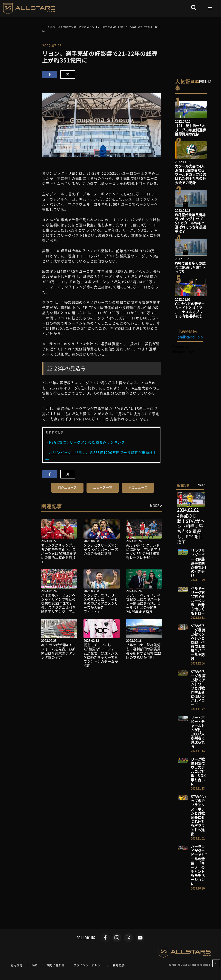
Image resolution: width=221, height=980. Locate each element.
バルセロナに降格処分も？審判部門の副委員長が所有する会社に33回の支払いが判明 (144, 651)
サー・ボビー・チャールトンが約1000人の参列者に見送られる (198, 732)
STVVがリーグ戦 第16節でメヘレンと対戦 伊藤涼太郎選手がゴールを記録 (198, 642)
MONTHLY (205, 81)
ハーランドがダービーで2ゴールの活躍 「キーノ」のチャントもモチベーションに (199, 865)
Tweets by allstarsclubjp (183, 349)
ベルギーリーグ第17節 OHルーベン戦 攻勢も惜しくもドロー (198, 601)
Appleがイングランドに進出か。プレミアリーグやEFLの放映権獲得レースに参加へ (143, 551)
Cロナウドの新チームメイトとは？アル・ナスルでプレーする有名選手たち (190, 310)
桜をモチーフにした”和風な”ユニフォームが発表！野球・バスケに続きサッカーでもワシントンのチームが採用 (101, 655)
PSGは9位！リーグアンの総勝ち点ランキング (87, 442)
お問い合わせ (55, 965)
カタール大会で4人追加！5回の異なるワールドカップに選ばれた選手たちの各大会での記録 (190, 174)
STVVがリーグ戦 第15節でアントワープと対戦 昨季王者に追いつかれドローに (199, 688)
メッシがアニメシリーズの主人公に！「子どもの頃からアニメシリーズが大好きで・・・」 (101, 603)
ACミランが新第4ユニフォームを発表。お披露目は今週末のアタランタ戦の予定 (58, 651)
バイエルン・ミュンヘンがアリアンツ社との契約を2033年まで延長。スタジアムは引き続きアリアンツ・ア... (58, 603)
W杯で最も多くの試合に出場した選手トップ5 (190, 267)
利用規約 (17, 965)
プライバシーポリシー (89, 965)
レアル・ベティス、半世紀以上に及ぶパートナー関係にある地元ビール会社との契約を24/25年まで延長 (143, 603)
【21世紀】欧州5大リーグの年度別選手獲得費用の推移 (190, 130)
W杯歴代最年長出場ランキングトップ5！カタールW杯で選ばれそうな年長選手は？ (190, 223)
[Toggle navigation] (210, 8)
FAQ (34, 965)
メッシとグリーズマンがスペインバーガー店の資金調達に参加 (101, 549)
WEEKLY (196, 81)
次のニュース (138, 487)
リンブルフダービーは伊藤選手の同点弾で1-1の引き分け (199, 563)
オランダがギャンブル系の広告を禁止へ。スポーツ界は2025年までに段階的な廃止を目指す (59, 553)
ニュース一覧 (103, 487)
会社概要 (119, 965)
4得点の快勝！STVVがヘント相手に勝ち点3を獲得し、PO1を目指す (191, 529)
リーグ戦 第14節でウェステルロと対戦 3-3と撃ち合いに (199, 771)
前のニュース (67, 487)
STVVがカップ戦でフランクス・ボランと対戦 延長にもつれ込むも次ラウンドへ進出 (199, 815)
